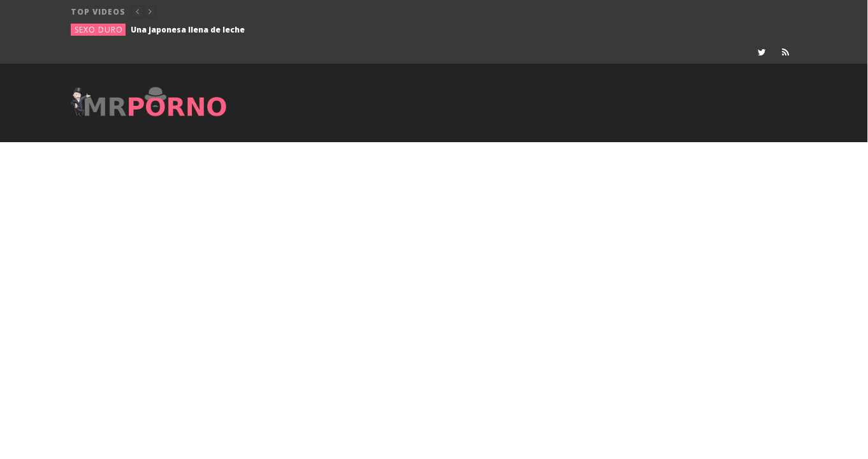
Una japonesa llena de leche (188, 30)
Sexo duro (99, 30)
